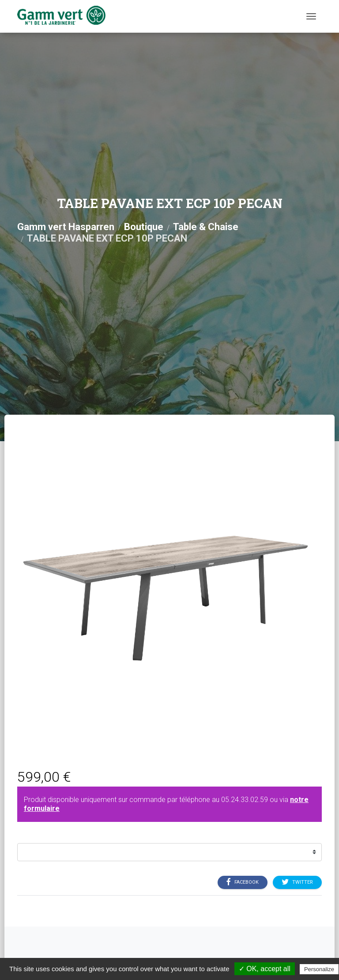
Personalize (319, 969)
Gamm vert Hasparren (66, 227)
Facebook (243, 882)
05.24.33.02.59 (245, 800)
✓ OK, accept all (265, 969)
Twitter (297, 882)
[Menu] (311, 16)
